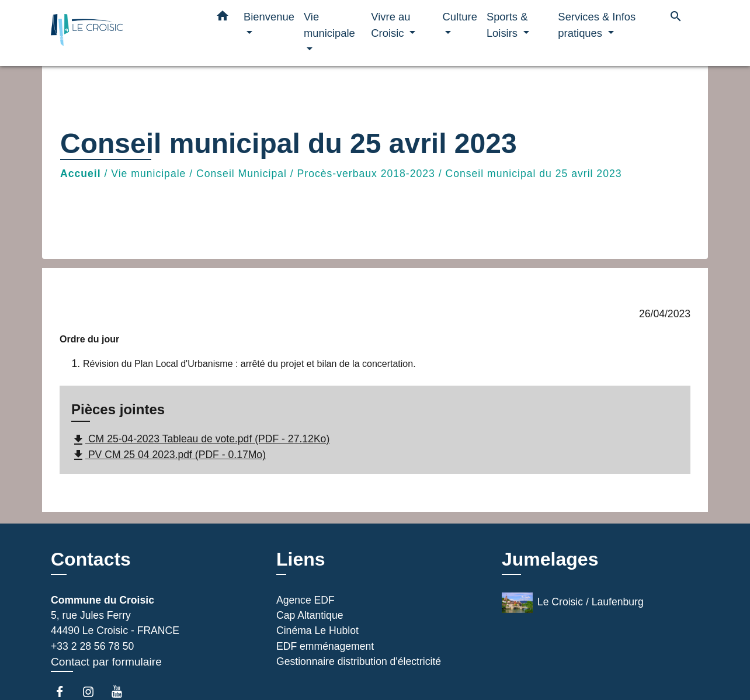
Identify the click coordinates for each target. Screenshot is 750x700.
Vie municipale (148, 174)
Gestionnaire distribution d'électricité (359, 661)
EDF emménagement (325, 646)
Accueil (81, 174)
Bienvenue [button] (269, 17)
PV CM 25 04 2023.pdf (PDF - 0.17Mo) (169, 455)
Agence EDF (305, 600)
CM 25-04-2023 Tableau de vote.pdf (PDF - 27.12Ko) (200, 440)
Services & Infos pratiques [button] (597, 25)
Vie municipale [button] (329, 25)
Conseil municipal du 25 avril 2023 (534, 174)
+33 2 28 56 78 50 (92, 646)
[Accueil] (124, 33)
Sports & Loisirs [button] (507, 25)
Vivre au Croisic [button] (390, 25)
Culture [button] (460, 17)
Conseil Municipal (242, 174)
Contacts (91, 559)
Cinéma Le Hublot (317, 630)
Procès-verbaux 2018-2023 (366, 174)
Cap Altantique (310, 615)
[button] (223, 18)
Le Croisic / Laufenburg (573, 603)
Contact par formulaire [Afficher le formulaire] (106, 662)
